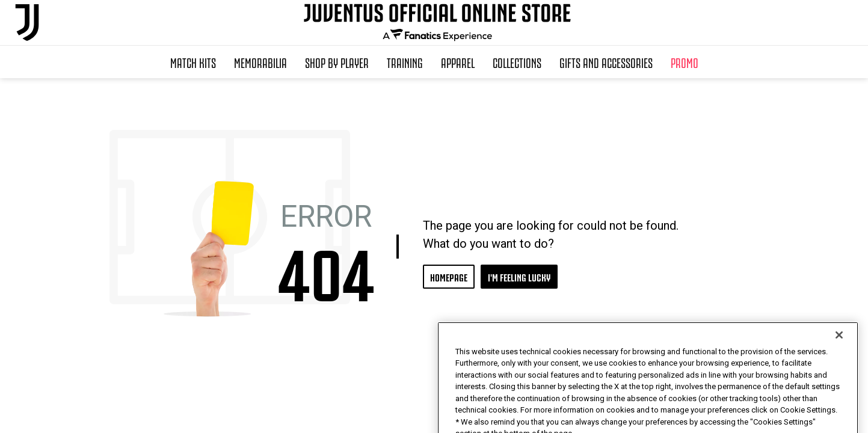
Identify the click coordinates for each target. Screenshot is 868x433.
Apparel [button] (458, 62)
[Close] (839, 359)
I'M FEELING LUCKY (519, 276)
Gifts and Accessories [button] (606, 62)
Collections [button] (517, 62)
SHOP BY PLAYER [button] (337, 62)
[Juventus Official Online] (27, 23)
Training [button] (405, 62)
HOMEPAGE (449, 276)
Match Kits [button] (193, 62)
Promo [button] (685, 62)
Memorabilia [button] (260, 62)
